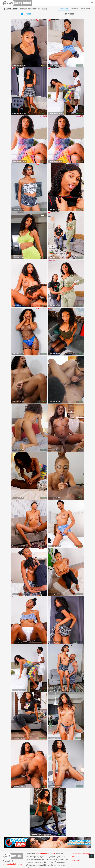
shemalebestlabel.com (13, 864)
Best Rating (75, 9)
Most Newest (64, 9)
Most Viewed (86, 9)
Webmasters (76, 860)
